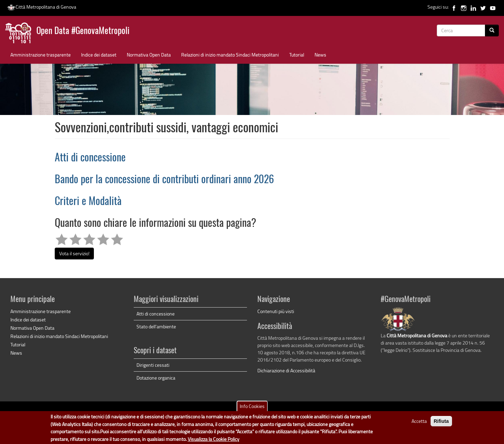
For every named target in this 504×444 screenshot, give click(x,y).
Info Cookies (252, 409)
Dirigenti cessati (153, 365)
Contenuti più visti (276, 311)
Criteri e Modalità (88, 202)
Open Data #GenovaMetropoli (83, 31)
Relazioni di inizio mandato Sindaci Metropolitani (230, 55)
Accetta (419, 423)
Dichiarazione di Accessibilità (286, 370)
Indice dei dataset (99, 55)
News (320, 55)
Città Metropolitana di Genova (42, 7)
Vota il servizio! (74, 253)
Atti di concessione (90, 158)
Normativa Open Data (149, 55)
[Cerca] (492, 30)
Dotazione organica (156, 378)
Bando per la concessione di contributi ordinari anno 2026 (164, 180)
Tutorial (297, 55)
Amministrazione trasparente (41, 55)
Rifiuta (441, 424)
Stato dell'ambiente (156, 326)
